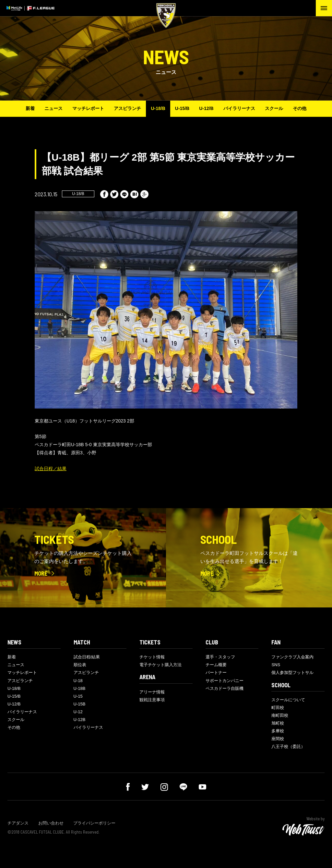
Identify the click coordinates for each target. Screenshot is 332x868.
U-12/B (206, 108)
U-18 (78, 681)
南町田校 (280, 715)
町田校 (278, 708)
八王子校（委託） (288, 746)
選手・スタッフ (220, 657)
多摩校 (278, 731)
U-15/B (182, 108)
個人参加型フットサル (292, 672)
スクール (274, 108)
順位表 (80, 665)
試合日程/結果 (87, 657)
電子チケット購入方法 (160, 665)
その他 (300, 108)
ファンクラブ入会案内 (292, 657)
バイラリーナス (239, 108)
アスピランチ (127, 108)
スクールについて (288, 700)
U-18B (80, 688)
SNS (276, 665)
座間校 (278, 739)
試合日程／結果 (51, 469)
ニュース (53, 108)
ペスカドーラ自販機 (225, 688)
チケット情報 (152, 657)
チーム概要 (216, 665)
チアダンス (18, 823)
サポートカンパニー (225, 681)
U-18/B (158, 108)
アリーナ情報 (152, 692)
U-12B (80, 720)
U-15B (80, 704)
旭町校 (278, 723)
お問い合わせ (51, 823)
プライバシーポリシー (94, 823)
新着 (30, 108)
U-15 (78, 696)
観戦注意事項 (152, 700)
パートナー (216, 672)
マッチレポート (88, 108)
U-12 (78, 712)
